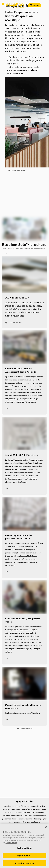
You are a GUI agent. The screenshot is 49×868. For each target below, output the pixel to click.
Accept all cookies (24, 863)
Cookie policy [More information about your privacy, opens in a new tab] (11, 843)
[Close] (46, 827)
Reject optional (24, 856)
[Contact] (34, 5)
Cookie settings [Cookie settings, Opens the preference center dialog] (24, 848)
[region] (24, 846)
